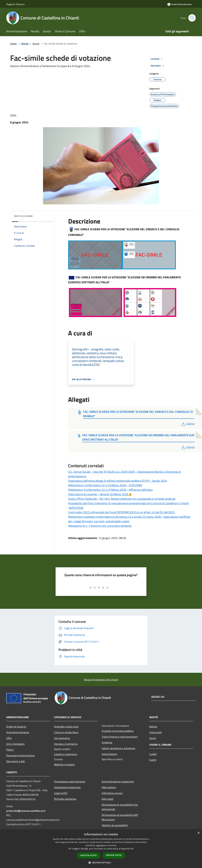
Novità (25, 44)
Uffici (9, 738)
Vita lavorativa (62, 738)
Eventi (153, 760)
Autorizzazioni (109, 754)
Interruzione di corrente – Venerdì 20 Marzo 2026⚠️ (100, 494)
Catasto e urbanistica (66, 754)
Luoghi (153, 754)
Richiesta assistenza (65, 799)
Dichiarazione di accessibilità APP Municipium (120, 817)
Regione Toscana (15, 4)
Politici (10, 750)
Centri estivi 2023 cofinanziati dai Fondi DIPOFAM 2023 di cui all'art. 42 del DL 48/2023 (121, 512)
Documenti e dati (16, 761)
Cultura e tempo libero (66, 732)
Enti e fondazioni (15, 744)
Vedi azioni (158, 66)
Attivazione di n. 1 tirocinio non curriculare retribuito (100, 526)
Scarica (188, 424)
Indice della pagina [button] (23, 216)
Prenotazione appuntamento (70, 781)
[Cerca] (192, 18)
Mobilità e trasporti (64, 764)
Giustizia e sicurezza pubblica (118, 731)
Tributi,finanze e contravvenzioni (120, 737)
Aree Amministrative (18, 732)
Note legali (108, 799)
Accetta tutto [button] (89, 855)
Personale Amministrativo (21, 755)
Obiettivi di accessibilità (115, 825)
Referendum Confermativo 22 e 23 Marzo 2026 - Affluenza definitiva (110, 490)
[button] (101, 863)
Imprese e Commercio (66, 744)
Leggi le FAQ (61, 793)
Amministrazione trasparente (118, 781)
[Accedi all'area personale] (179, 4)
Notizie (153, 726)
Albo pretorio (109, 787)
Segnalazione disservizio (67, 787)
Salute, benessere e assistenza (118, 748)
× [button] (198, 833)
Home (13, 44)
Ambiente (107, 742)
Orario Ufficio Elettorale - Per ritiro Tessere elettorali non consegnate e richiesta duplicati (122, 499)
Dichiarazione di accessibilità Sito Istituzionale (120, 807)
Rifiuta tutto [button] (114, 855)
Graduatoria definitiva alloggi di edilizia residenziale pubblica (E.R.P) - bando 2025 (118, 481)
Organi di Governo (16, 726)
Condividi (157, 59)
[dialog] (101, 849)
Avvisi (36, 44)
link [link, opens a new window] (132, 849)
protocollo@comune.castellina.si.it (26, 811)
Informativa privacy (112, 793)
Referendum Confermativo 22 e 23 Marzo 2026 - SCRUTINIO (105, 485)
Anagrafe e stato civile (66, 726)
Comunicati (156, 732)
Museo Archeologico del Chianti (101, 680)
